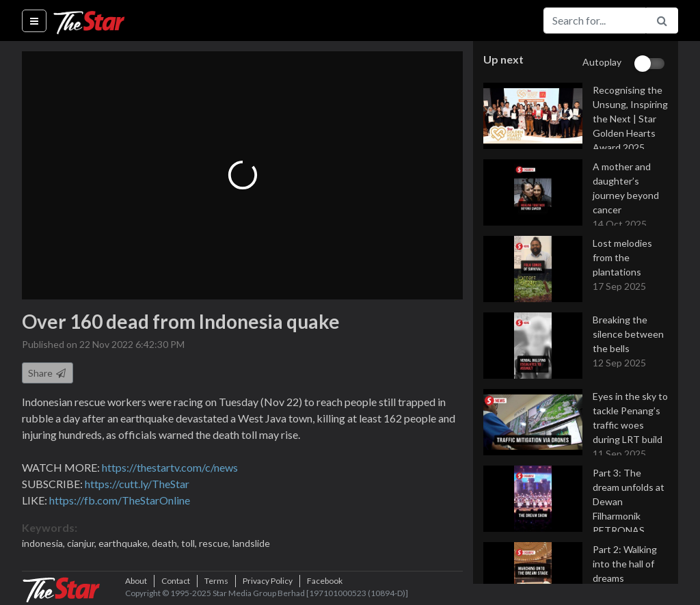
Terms (216, 581)
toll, (190, 543)
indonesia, (44, 543)
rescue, (216, 543)
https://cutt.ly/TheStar (137, 484)
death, (166, 543)
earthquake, (125, 543)
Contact (176, 581)
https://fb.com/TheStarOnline (120, 500)
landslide (251, 543)
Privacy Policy (268, 581)
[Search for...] (595, 21)
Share (48, 373)
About (136, 581)
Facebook (325, 581)
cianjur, (83, 543)
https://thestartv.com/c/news (170, 467)
